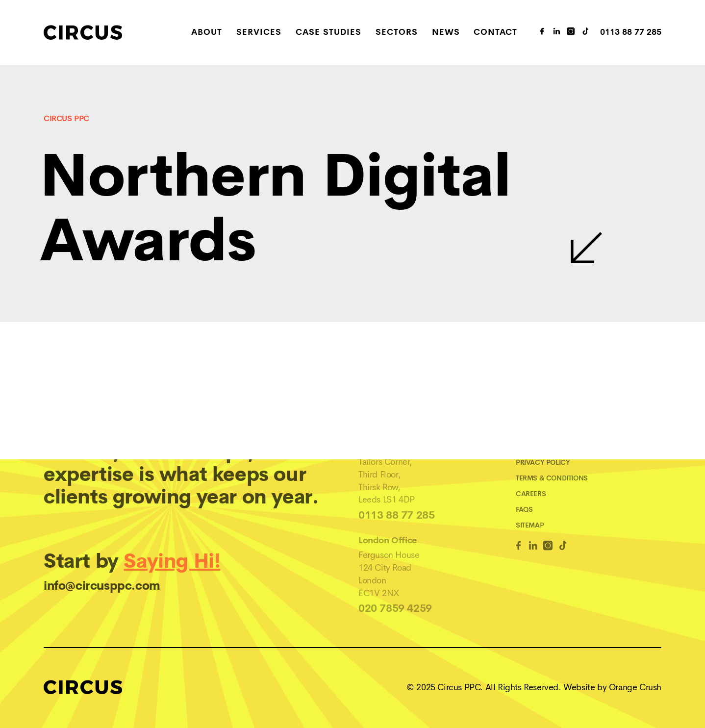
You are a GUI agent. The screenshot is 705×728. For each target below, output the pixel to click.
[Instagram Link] (571, 32)
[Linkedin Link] (533, 547)
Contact (495, 33)
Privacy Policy (543, 462)
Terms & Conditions (552, 478)
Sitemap (530, 525)
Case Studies (328, 33)
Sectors (397, 33)
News (446, 33)
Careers (531, 494)
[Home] (105, 32)
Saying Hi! (172, 561)
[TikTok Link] (586, 32)
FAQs (524, 509)
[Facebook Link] (518, 547)
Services (259, 33)
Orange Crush (635, 687)
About (207, 33)
